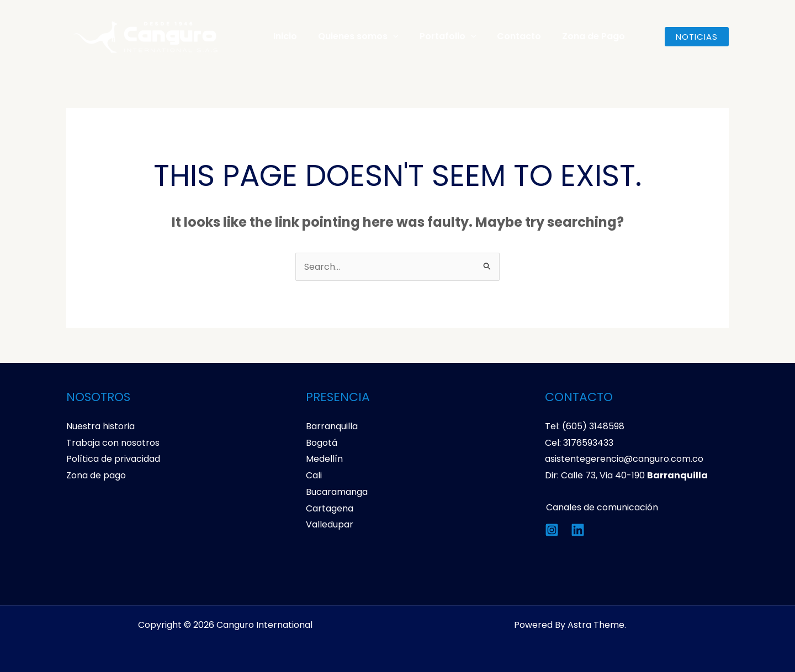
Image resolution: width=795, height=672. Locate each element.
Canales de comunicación (601, 507)
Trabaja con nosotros (113, 443)
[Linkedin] (578, 530)
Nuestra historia (100, 426)
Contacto (507, 36)
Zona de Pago (579, 36)
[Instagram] (552, 530)
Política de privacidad (113, 459)
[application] (388, 36)
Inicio (283, 36)
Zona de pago (96, 475)
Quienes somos (353, 36)
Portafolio (440, 36)
